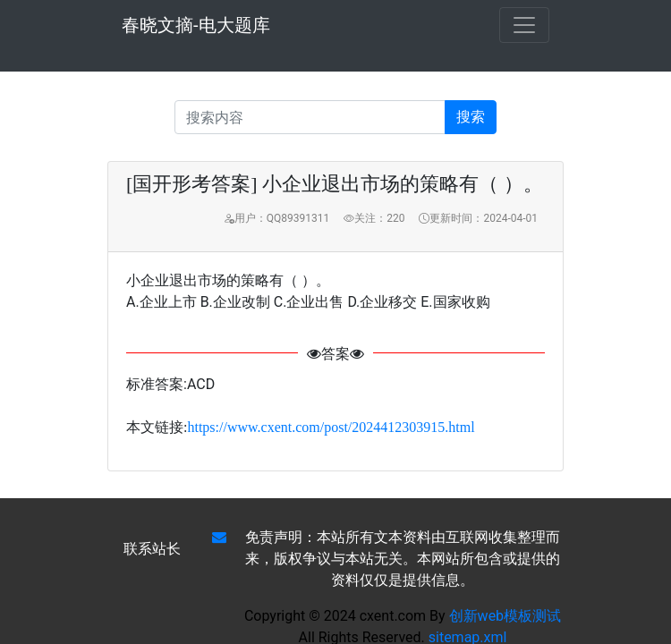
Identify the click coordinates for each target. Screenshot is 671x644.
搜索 (471, 117)
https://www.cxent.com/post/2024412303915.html (331, 427)
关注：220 (374, 218)
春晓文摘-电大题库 (196, 25)
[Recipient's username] (310, 117)
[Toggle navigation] (524, 25)
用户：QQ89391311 (276, 218)
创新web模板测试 (505, 616)
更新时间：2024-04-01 (478, 218)
